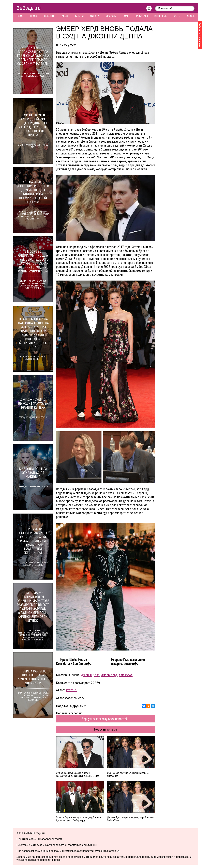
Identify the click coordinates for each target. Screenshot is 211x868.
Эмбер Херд (109, 675)
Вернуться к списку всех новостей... (106, 719)
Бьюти (79, 16)
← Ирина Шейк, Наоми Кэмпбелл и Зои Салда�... (74, 662)
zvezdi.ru (72, 690)
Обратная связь (26, 839)
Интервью (161, 16)
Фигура (95, 16)
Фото (177, 16)
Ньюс (20, 16)
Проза (34, 16)
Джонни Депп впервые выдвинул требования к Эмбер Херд (131, 819)
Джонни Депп (90, 675)
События (50, 16)
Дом (125, 16)
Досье (191, 16)
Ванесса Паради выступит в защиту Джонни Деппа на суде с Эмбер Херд (78, 819)
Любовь (111, 16)
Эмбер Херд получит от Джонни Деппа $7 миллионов (128, 774)
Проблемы (141, 16)
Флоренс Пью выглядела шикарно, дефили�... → (128, 662)
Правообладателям (50, 839)
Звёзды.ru (29, 8)
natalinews (126, 675)
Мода (65, 16)
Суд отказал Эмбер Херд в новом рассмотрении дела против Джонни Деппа (78, 774)
